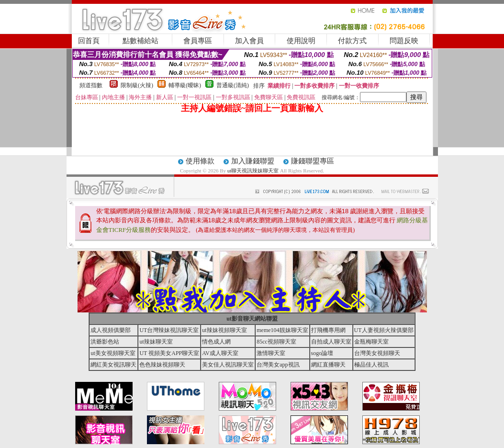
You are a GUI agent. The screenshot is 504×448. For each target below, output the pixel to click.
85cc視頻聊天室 (276, 342)
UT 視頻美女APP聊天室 (169, 353)
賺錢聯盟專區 (313, 161)
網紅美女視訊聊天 (113, 365)
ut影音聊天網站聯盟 (252, 319)
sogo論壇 (322, 353)
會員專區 (198, 41)
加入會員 (249, 41)
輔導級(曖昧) (185, 85)
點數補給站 (140, 41)
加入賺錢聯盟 (253, 161)
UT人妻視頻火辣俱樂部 (384, 330)
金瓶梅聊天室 (371, 342)
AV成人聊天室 (220, 353)
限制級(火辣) (137, 85)
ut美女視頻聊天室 (113, 353)
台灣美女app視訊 (278, 365)
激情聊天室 (271, 353)
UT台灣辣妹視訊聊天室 (169, 330)
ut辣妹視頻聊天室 (224, 330)
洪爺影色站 (105, 342)
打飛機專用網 (328, 330)
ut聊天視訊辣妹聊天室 (253, 171)
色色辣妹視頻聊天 (162, 365)
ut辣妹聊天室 (156, 342)
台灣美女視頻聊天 (377, 353)
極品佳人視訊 (371, 365)
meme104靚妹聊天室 (282, 330)
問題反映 (404, 41)
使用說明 (301, 41)
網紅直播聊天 (328, 365)
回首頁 (89, 41)
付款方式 (352, 41)
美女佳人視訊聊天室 (228, 365)
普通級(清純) (233, 85)
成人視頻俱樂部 (111, 330)
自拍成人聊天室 (331, 342)
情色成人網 (216, 342)
